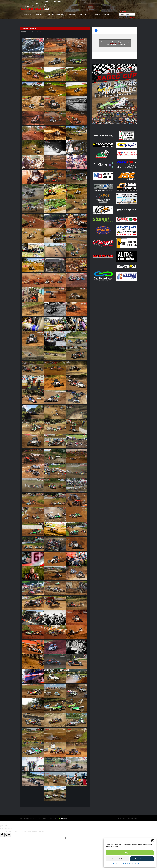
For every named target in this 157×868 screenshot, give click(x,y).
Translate (131, 17)
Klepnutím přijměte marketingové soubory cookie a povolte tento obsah (115, 43)
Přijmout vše (130, 853)
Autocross (26, 14)
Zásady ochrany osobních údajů (127, 818)
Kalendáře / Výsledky (55, 14)
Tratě (96, 14)
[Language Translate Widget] (127, 14)
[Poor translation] (8, 835)
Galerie (38, 14)
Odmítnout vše (118, 859)
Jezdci (71, 14)
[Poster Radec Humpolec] (115, 126)
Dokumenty (84, 14)
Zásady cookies (118, 864)
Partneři (107, 14)
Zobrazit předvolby (142, 859)
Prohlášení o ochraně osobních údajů (134, 864)
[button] (153, 841)
